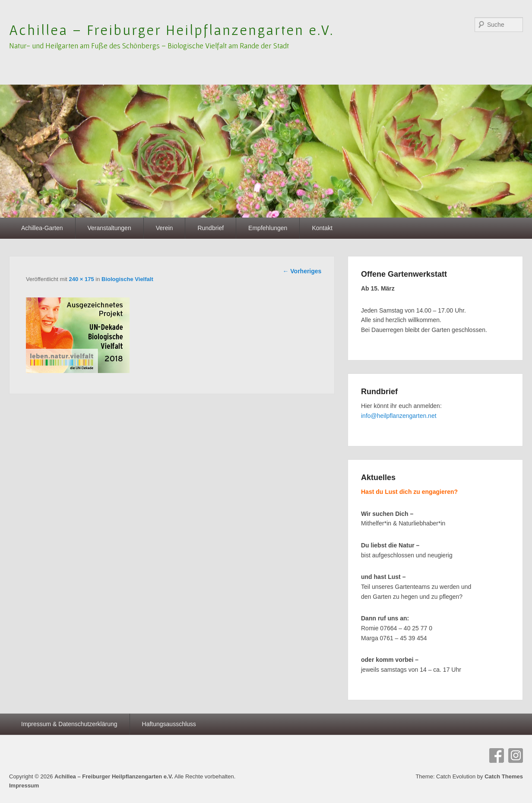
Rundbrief (211, 228)
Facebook (497, 756)
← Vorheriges (302, 271)
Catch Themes (504, 776)
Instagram (516, 756)
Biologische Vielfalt (127, 279)
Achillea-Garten (42, 228)
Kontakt (322, 228)
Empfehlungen (268, 228)
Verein (165, 228)
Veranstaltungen (109, 228)
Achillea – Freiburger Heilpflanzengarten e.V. (172, 30)
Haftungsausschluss (169, 724)
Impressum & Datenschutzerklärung (69, 724)
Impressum (24, 786)
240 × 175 (82, 279)
